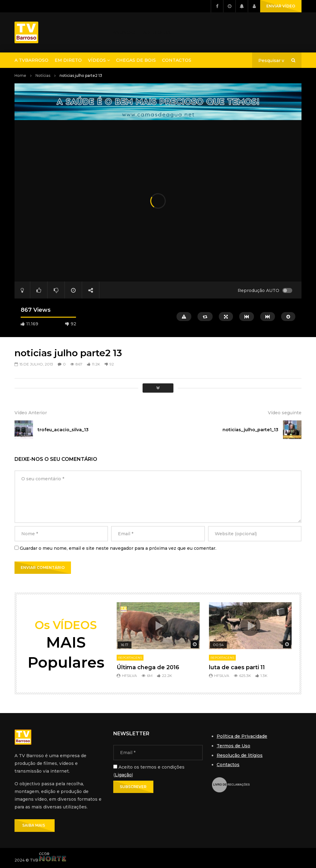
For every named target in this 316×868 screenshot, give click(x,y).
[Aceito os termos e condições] (115, 767)
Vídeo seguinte (285, 413)
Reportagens (130, 658)
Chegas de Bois (136, 60)
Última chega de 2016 (148, 667)
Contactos (177, 60)
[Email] (158, 753)
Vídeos (97, 60)
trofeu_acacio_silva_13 (63, 430)
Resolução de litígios (240, 755)
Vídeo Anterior (31, 413)
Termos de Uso (233, 746)
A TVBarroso (31, 60)
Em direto (68, 60)
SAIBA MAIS (35, 825)
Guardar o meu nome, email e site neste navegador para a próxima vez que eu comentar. (118, 548)
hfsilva (129, 676)
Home (20, 75)
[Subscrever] (133, 787)
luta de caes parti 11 (237, 667)
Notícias (43, 75)
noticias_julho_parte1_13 (250, 430)
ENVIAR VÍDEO (281, 6)
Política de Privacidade (242, 736)
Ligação (123, 775)
